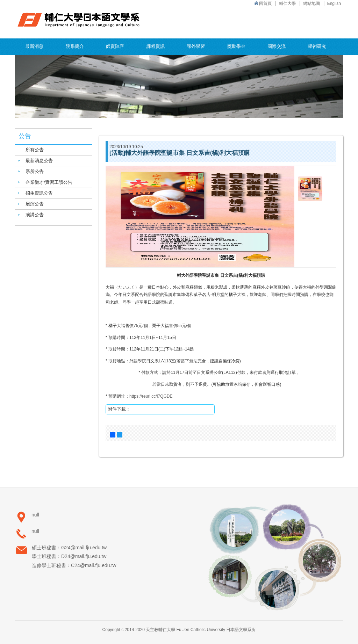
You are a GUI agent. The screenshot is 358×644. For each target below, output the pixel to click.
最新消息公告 (39, 161)
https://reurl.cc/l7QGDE (151, 396)
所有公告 (35, 150)
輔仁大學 (287, 3)
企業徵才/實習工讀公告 (49, 182)
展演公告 (35, 204)
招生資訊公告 (39, 193)
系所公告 (35, 171)
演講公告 (35, 215)
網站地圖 (312, 3)
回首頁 (265, 3)
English (334, 3)
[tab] (53, 161)
